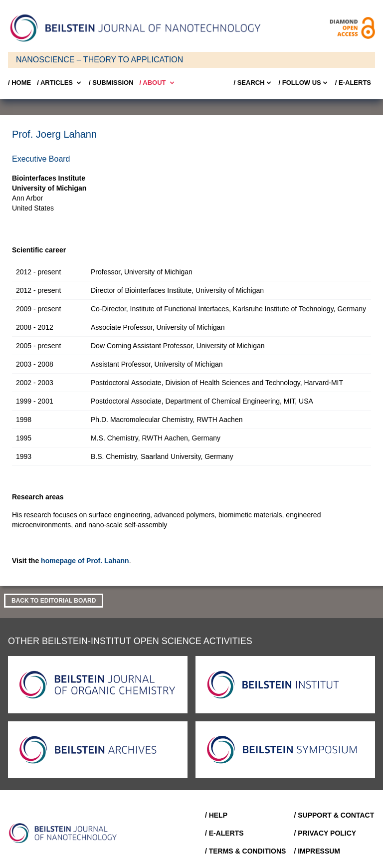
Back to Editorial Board (54, 601)
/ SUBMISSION (111, 83)
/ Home (19, 83)
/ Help (216, 815)
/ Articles (60, 83)
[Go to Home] (66, 833)
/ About (158, 83)
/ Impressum (317, 851)
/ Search (253, 83)
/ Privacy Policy (325, 833)
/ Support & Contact (334, 815)
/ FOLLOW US (304, 83)
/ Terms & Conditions (246, 851)
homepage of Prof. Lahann (85, 561)
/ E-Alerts (353, 83)
